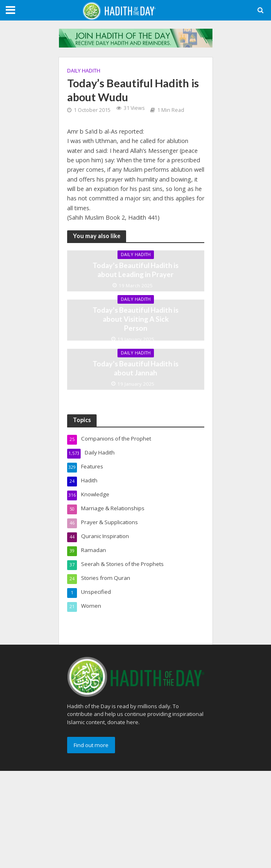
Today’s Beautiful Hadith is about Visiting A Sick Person (135, 319)
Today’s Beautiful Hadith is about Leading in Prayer (135, 270)
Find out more (91, 745)
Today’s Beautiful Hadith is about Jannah (135, 368)
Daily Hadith (84, 71)
